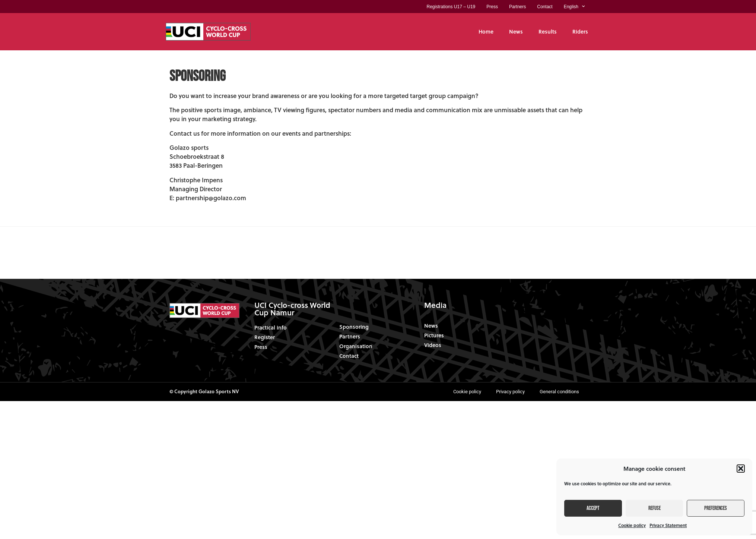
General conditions (559, 392)
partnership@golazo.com (211, 198)
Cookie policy (632, 525)
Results (548, 31)
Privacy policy (510, 392)
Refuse (655, 508)
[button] (741, 469)
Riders (580, 31)
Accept (593, 508)
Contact (545, 7)
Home (486, 31)
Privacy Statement (668, 525)
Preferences (716, 508)
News (516, 31)
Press (492, 7)
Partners (517, 7)
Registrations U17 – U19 (451, 7)
